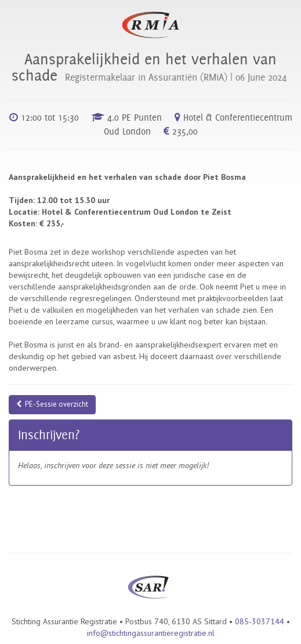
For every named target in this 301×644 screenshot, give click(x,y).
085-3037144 (260, 621)
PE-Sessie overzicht (52, 404)
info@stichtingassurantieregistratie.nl (151, 633)
